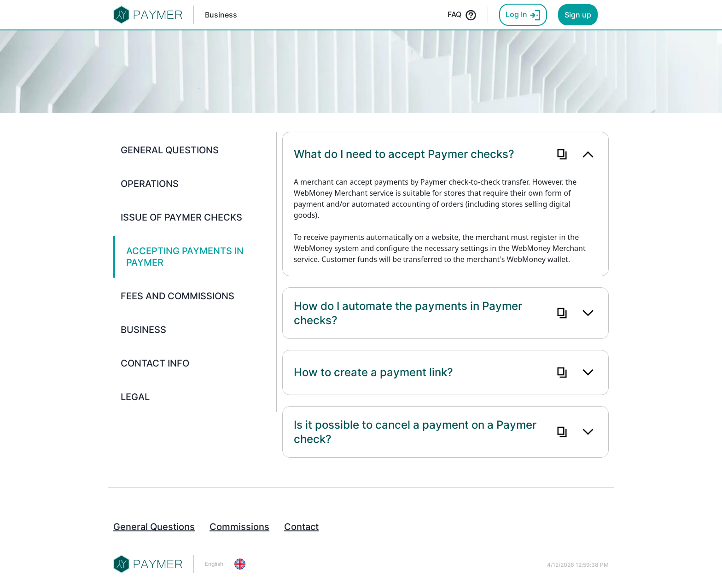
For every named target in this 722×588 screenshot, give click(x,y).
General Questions (154, 527)
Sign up (578, 15)
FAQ (462, 15)
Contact (301, 527)
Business (221, 15)
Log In (523, 15)
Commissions (239, 527)
